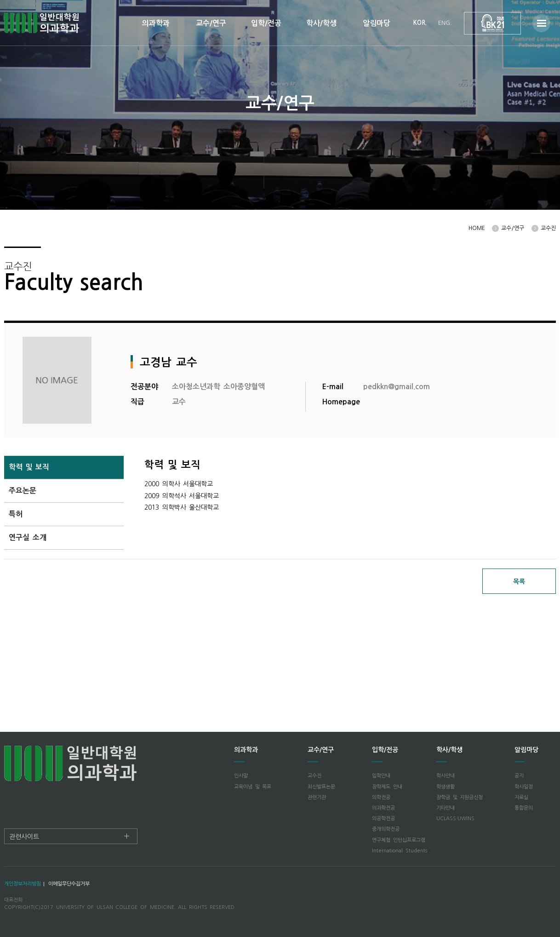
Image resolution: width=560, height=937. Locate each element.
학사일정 (524, 787)
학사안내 (446, 776)
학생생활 (446, 787)
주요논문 (23, 491)
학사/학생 (321, 23)
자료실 (521, 797)
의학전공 (381, 797)
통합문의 (524, 808)
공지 (519, 776)
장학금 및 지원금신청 (460, 797)
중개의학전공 (386, 829)
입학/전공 (266, 23)
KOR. (420, 23)
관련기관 (317, 797)
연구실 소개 (28, 537)
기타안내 (446, 808)
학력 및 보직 (29, 467)
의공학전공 (383, 819)
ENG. (445, 23)
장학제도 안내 (387, 787)
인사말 (241, 776)
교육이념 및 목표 (253, 787)
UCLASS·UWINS (455, 819)
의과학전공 (383, 808)
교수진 (314, 776)
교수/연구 (211, 23)
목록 (519, 581)
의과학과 (156, 23)
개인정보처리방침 (23, 884)
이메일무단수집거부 (69, 884)
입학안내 (381, 776)
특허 (16, 514)
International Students (400, 851)
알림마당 (377, 23)
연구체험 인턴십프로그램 (399, 840)
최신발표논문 (321, 787)
